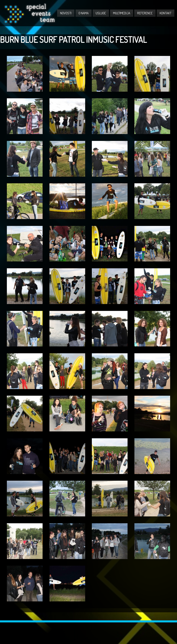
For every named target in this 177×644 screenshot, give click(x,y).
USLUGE (101, 13)
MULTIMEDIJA (122, 13)
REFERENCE (145, 13)
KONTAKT (165, 13)
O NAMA (84, 13)
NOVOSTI (66, 13)
